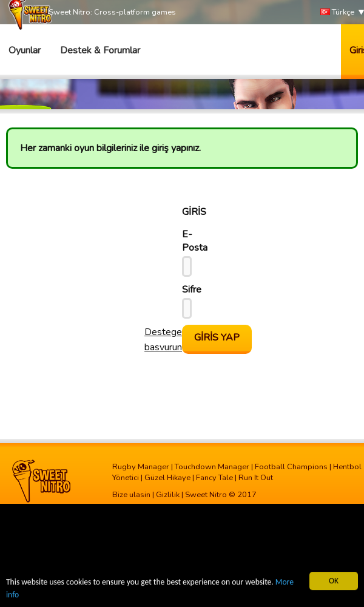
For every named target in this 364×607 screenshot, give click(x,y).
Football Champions (291, 467)
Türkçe (337, 12)
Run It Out (256, 478)
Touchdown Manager (212, 467)
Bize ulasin (131, 495)
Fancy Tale (214, 478)
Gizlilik (168, 495)
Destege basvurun (163, 340)
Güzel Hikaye (167, 478)
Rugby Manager (141, 467)
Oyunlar (25, 50)
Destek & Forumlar (100, 50)
